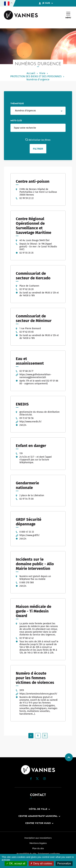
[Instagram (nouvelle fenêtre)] (44, 779)
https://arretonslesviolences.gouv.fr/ (38, 694)
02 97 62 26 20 (27, 289)
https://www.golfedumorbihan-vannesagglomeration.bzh (35, 376)
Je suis (46, 3)
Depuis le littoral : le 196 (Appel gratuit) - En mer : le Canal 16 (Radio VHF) (38, 247)
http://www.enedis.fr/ (30, 422)
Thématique (17, 104)
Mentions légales (38, 843)
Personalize (64, 863)
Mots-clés (16, 121)
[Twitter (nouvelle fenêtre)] (37, 779)
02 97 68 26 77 (26, 371)
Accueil (31, 73)
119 (21, 453)
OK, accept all (16, 863)
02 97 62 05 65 (27, 332)
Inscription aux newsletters (38, 838)
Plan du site (38, 848)
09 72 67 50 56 (26, 418)
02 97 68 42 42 (27, 638)
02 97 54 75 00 (27, 499)
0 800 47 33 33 (27, 532)
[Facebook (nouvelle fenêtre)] (31, 779)
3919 (22, 690)
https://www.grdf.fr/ (30, 535)
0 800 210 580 (27, 583)
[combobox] (38, 111)
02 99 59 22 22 (27, 198)
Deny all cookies (41, 863)
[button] (31, 779)
